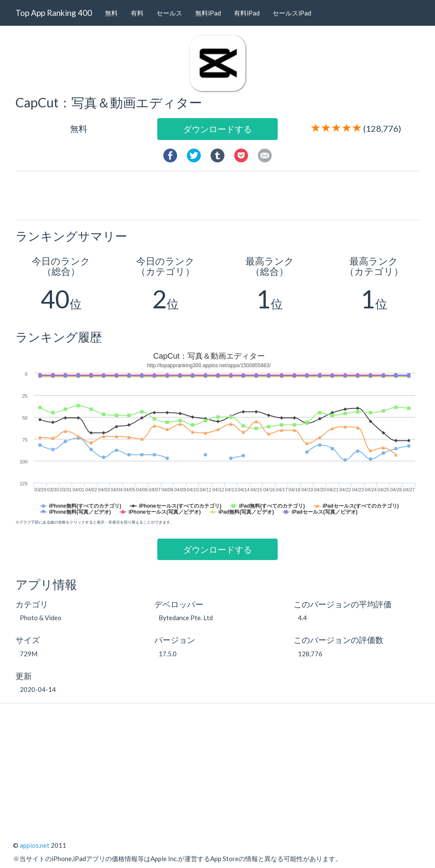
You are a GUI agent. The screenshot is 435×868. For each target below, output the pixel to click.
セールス (169, 13)
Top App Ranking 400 (54, 13)
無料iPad (208, 13)
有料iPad (247, 13)
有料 (137, 13)
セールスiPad (292, 13)
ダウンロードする (217, 129)
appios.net (35, 845)
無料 (111, 13)
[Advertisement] (221, 195)
